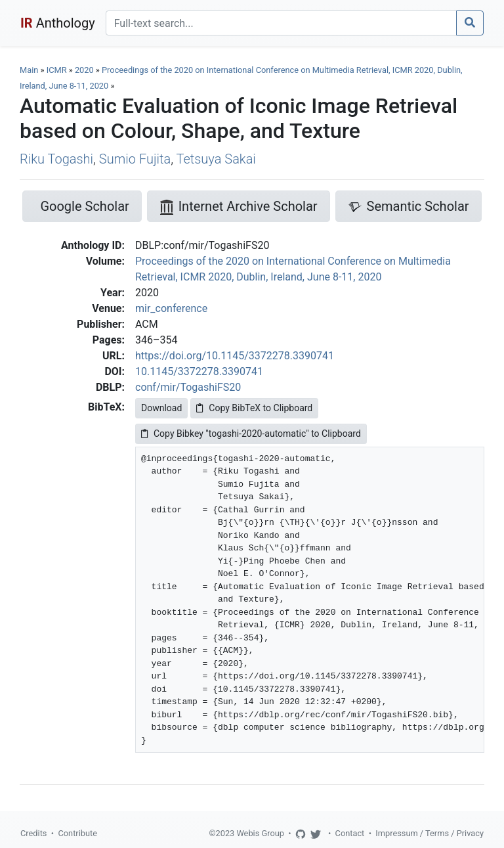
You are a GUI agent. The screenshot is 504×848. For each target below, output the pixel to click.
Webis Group (260, 833)
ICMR (57, 70)
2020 (84, 70)
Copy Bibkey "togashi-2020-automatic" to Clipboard (251, 434)
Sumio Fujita (135, 159)
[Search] (281, 23)
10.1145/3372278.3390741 (199, 371)
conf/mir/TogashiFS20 (188, 387)
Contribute (77, 833)
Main (29, 70)
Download (161, 408)
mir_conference (171, 308)
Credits (33, 833)
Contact (350, 833)
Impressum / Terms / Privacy (430, 833)
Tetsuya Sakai (216, 159)
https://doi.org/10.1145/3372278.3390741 (235, 356)
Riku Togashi (56, 159)
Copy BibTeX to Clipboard (254, 408)
